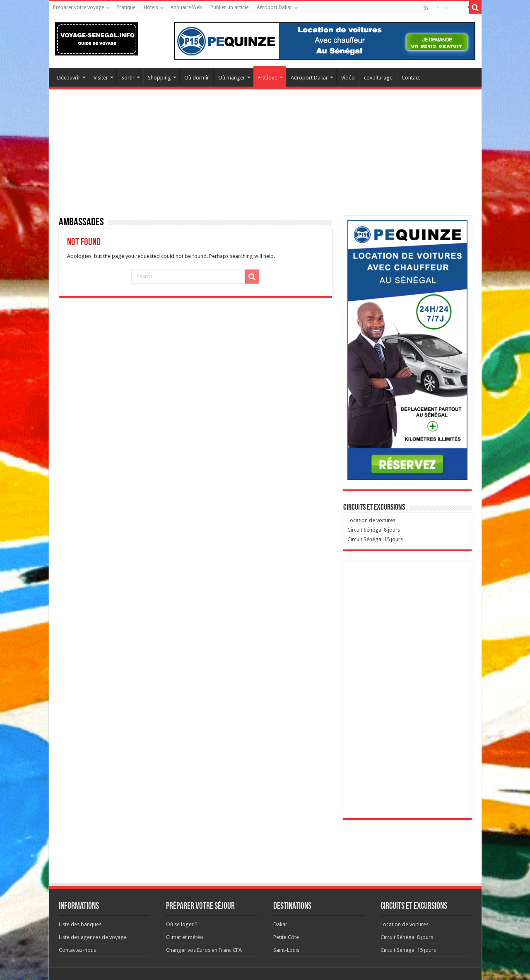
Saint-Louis (286, 950)
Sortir (128, 78)
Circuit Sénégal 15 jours (375, 539)
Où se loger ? (182, 924)
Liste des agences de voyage (93, 937)
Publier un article (229, 7)
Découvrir (69, 78)
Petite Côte (286, 937)
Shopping (159, 78)
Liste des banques (80, 924)
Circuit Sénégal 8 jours (374, 530)
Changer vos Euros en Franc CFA (204, 950)
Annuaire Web (186, 7)
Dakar (280, 924)
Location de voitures (371, 520)
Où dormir (197, 78)
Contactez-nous (77, 950)
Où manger (232, 78)
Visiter (101, 78)
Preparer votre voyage (78, 7)
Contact (411, 78)
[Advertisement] (265, 158)
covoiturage (378, 78)
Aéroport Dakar (275, 7)
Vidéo (348, 78)
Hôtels (151, 7)
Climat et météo (185, 937)
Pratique (126, 7)
